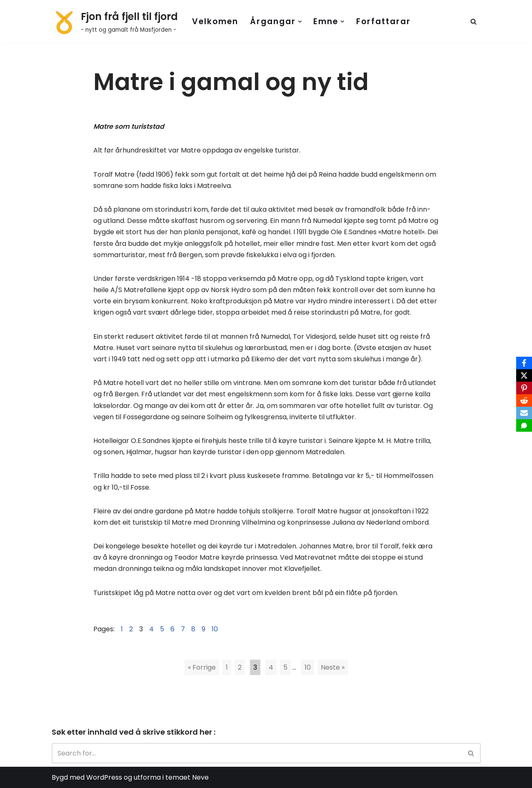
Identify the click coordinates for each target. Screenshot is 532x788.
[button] (300, 22)
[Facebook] (524, 363)
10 (308, 667)
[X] (524, 375)
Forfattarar (383, 21)
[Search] (473, 21)
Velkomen (215, 21)
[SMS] (524, 425)
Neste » (333, 667)
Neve (200, 777)
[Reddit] (524, 400)
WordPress (104, 777)
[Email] (524, 413)
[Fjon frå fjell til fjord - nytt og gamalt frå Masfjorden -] (115, 21)
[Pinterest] (524, 388)
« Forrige (202, 667)
